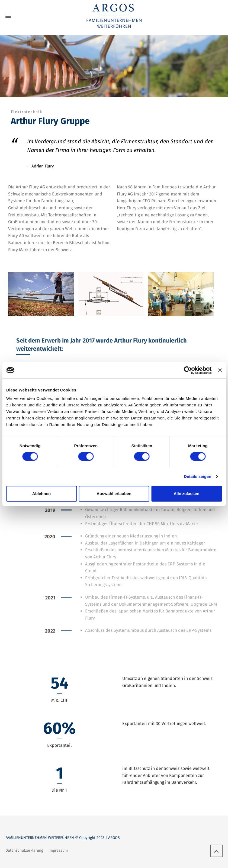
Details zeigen (198, 476)
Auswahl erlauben (114, 494)
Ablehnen (41, 494)
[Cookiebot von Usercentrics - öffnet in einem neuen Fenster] (188, 370)
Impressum (58, 850)
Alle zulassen (186, 494)
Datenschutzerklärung (24, 850)
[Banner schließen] (220, 370)
